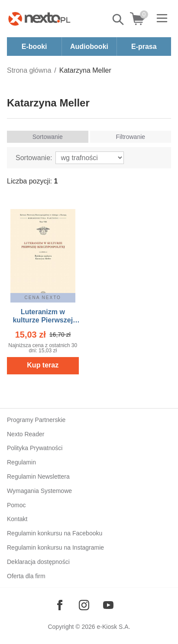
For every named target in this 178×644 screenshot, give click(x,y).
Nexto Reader (26, 434)
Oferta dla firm (26, 576)
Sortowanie (48, 137)
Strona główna (29, 70)
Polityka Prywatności (35, 448)
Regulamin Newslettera (38, 477)
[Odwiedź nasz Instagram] (84, 605)
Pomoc (16, 505)
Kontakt (17, 519)
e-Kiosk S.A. (114, 627)
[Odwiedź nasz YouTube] (108, 605)
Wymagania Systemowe (39, 491)
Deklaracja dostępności (38, 562)
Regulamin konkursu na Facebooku (55, 533)
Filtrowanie (130, 137)
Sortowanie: (34, 158)
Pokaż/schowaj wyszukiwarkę (119, 19)
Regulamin (21, 462)
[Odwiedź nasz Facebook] (60, 605)
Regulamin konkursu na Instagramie (55, 547)
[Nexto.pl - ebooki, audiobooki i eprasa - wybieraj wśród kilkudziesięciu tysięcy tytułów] (39, 19)
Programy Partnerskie (36, 420)
